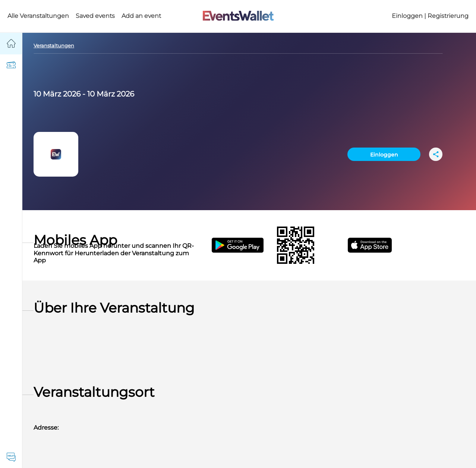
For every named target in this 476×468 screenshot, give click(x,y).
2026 (72, 94)
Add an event (141, 16)
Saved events (95, 16)
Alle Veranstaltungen (38, 16)
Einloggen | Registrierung (430, 16)
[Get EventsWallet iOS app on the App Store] (376, 245)
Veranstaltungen (54, 45)
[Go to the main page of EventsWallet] (238, 16)
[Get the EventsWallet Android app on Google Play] (244, 245)
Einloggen (384, 155)
